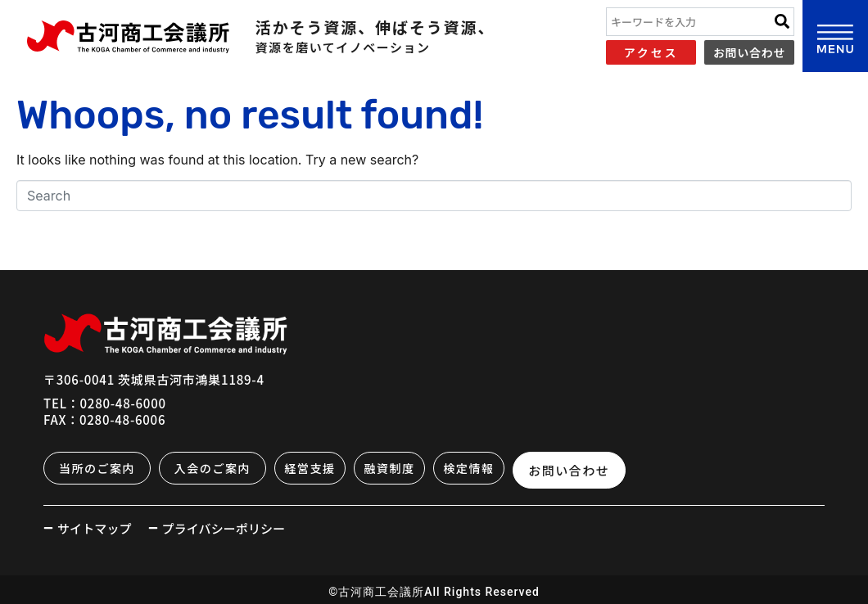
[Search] (782, 22)
